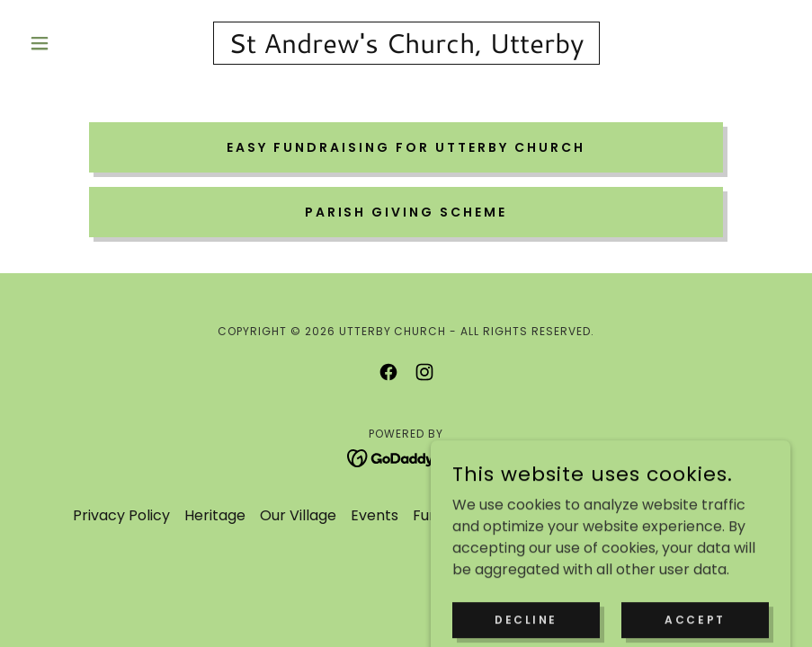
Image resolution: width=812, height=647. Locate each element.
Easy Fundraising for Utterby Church (406, 147)
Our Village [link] (298, 515)
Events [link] (375, 515)
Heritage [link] (215, 515)
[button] (79, 43)
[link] (406, 48)
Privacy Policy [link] (121, 515)
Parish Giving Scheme (406, 212)
